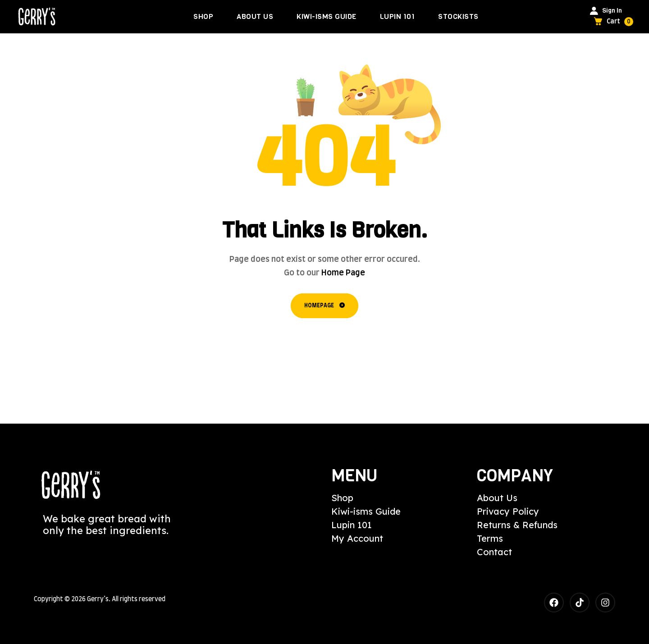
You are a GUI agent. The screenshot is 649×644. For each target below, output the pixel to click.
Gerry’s (98, 599)
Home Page (343, 273)
